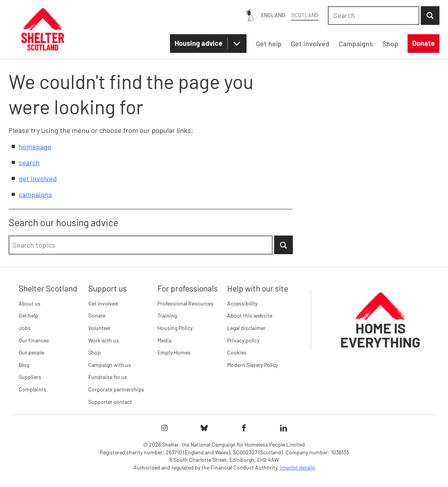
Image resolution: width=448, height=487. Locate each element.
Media (164, 340)
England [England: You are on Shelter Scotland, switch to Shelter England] (273, 15)
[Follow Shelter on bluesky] (204, 428)
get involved (38, 178)
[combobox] (374, 16)
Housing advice (199, 43)
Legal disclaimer (246, 328)
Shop (94, 352)
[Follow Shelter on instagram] (164, 428)
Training (167, 315)
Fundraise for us (108, 377)
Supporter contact (110, 402)
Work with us (104, 340)
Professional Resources (185, 303)
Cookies (237, 352)
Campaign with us (110, 365)
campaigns (35, 194)
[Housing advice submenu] (237, 44)
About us (30, 303)
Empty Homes (174, 352)
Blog (24, 365)
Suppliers (30, 377)
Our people (31, 352)
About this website (250, 315)
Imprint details (297, 467)
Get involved (103, 303)
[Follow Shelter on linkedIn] (283, 428)
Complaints (32, 389)
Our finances (34, 340)
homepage (35, 147)
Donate (97, 315)
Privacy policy (243, 340)
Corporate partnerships (116, 389)
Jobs (25, 328)
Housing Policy (175, 328)
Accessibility (242, 303)
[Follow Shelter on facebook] (244, 428)
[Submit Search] (430, 16)
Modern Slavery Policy (253, 365)
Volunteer (100, 328)
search (29, 162)
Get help (28, 315)
